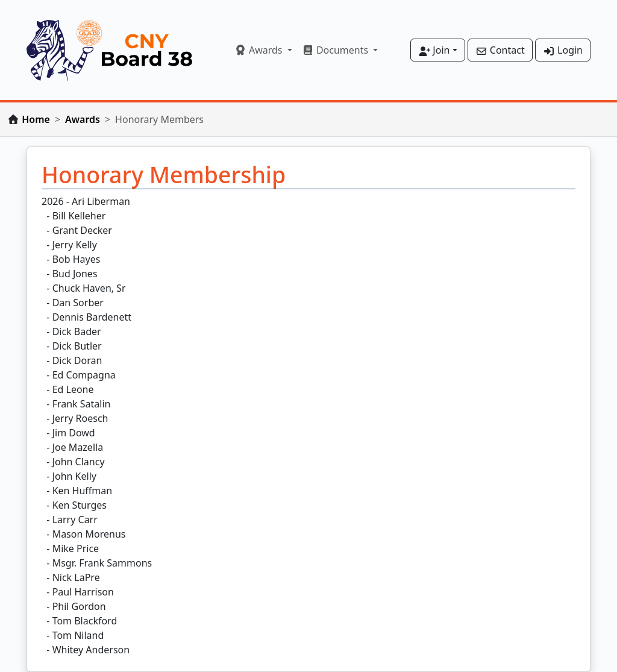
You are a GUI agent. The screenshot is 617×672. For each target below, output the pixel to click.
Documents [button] (337, 50)
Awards (83, 119)
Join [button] (434, 50)
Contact (500, 50)
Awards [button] (260, 50)
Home (36, 119)
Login (563, 50)
